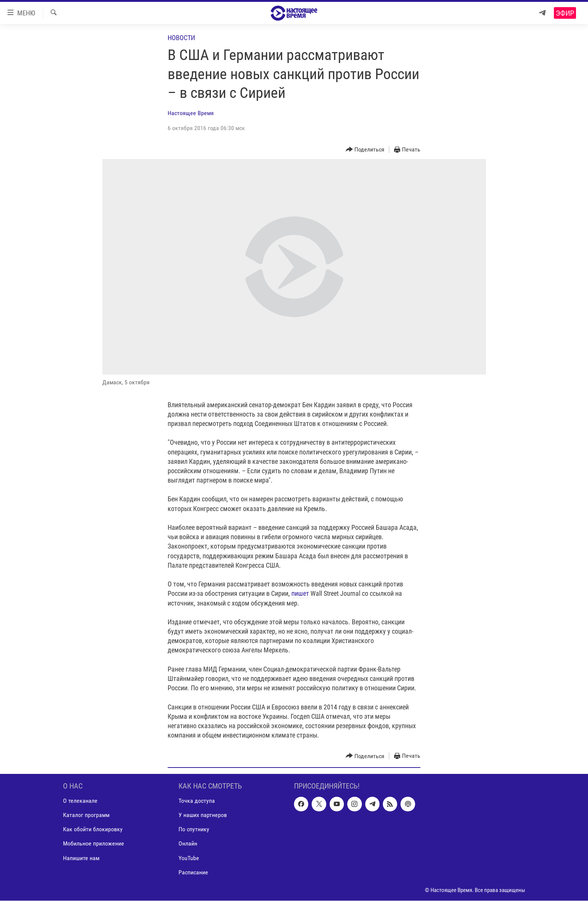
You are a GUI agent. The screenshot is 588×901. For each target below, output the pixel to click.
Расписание (193, 872)
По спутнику (194, 830)
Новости (181, 38)
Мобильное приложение (94, 844)
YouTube (189, 858)
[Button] (365, 150)
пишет (300, 593)
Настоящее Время (191, 113)
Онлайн (188, 844)
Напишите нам (81, 858)
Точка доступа (197, 801)
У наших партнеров (203, 815)
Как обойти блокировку (93, 830)
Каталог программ (86, 815)
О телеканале (80, 801)
